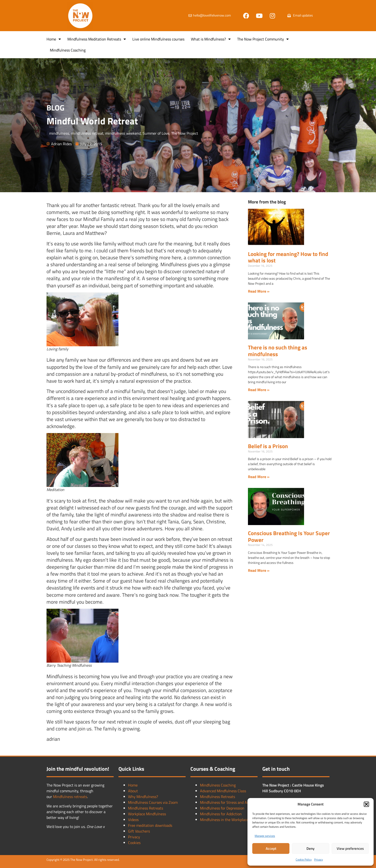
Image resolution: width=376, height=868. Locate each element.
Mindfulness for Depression (222, 808)
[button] (366, 804)
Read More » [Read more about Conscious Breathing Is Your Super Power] (259, 570)
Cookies (134, 843)
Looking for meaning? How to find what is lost (288, 257)
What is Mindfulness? (211, 39)
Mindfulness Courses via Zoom (153, 802)
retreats (80, 797)
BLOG (56, 108)
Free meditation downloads (150, 825)
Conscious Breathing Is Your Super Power (289, 536)
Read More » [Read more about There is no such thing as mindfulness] (259, 390)
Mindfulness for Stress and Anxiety (229, 802)
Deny (310, 848)
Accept (271, 848)
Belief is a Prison (268, 446)
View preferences (350, 848)
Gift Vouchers (139, 831)
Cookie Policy (304, 859)
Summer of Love (156, 133)
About (133, 791)
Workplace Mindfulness (147, 814)
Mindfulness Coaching (68, 50)
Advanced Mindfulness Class (223, 791)
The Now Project (185, 133)
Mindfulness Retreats (146, 808)
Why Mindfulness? (143, 797)
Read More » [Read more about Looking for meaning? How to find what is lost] (259, 291)
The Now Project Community (263, 39)
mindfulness (59, 133)
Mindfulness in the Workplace (224, 820)
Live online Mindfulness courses (158, 39)
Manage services (265, 836)
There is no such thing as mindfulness (278, 351)
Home (54, 39)
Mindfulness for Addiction (221, 814)
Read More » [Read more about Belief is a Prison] (259, 477)
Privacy (319, 859)
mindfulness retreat (87, 133)
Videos (133, 820)
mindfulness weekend (123, 133)
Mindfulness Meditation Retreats (97, 39)
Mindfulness (63, 797)
